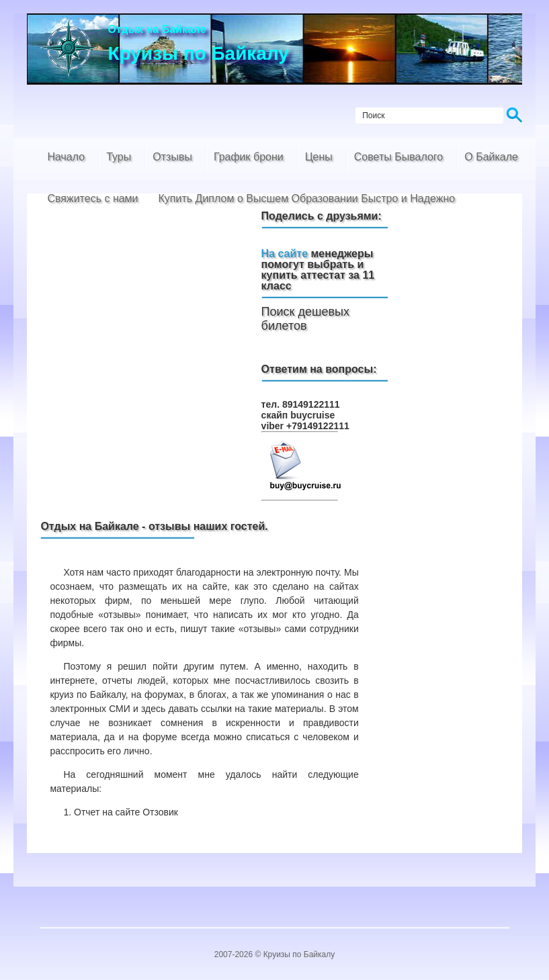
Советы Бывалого (398, 157)
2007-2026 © (239, 954)
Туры (119, 157)
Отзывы (172, 157)
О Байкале (491, 157)
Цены (319, 157)
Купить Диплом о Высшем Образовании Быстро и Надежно (307, 198)
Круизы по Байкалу (299, 954)
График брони (249, 157)
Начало (66, 157)
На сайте (285, 254)
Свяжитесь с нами (92, 198)
